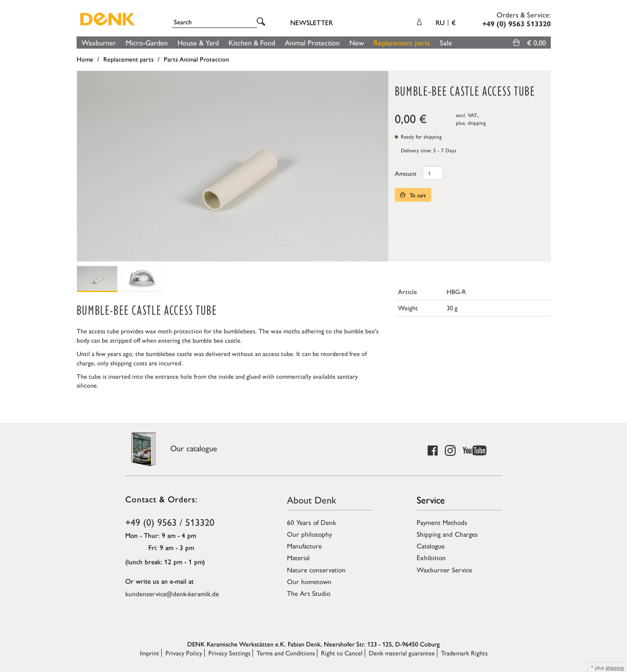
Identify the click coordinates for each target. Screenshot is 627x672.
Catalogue (431, 546)
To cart (413, 195)
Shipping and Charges (447, 534)
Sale (446, 42)
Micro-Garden (147, 42)
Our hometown (309, 581)
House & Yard (198, 42)
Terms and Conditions (286, 653)
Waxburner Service (444, 570)
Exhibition (431, 557)
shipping (477, 123)
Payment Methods (442, 522)
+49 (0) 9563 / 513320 (170, 522)
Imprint (150, 653)
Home (85, 59)
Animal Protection (312, 42)
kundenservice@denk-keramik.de (172, 593)
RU (446, 22)
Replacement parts (402, 42)
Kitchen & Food (252, 42)
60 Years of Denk (311, 522)
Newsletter (311, 22)
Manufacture (304, 546)
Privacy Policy (184, 653)
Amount (406, 173)
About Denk (312, 499)
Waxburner (99, 42)
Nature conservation (316, 570)
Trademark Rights (464, 653)
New (357, 42)
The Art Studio (309, 593)
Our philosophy (309, 534)
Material (298, 557)
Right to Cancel (342, 653)
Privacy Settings (229, 653)
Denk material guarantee (402, 653)
